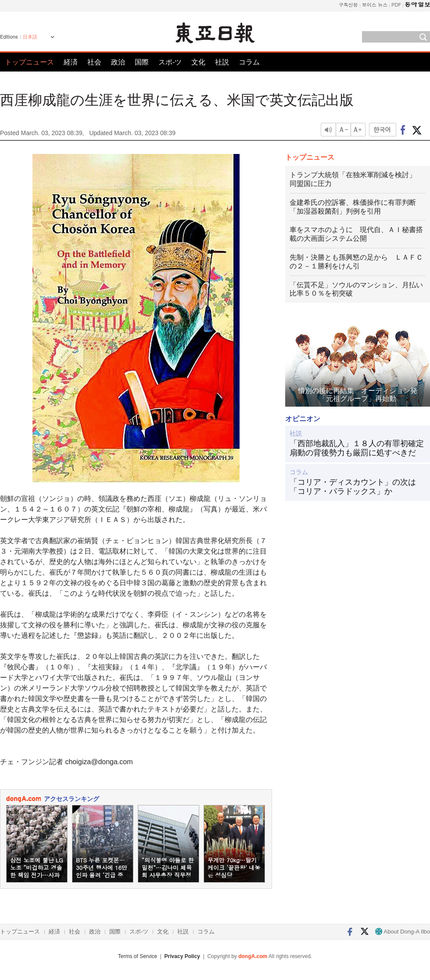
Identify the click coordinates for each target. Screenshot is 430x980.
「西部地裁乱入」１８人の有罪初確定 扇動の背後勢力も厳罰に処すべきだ (358, 448)
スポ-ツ (170, 62)
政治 (118, 62)
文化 (198, 62)
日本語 (30, 37)
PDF (396, 5)
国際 (142, 62)
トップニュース (29, 62)
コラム (249, 62)
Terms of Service (138, 956)
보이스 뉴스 (375, 5)
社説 (222, 62)
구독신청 (348, 5)
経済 (71, 62)
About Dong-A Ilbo (403, 932)
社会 (94, 62)
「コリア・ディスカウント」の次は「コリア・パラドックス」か (353, 487)
